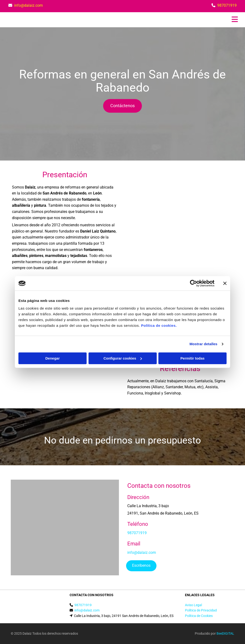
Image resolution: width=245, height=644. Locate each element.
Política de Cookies (199, 616)
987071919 (227, 5)
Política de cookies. (159, 325)
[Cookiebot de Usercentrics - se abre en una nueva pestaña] (193, 283)
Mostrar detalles (203, 344)
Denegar (52, 358)
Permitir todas (192, 358)
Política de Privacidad (201, 610)
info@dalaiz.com (28, 5)
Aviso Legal (193, 605)
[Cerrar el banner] (225, 283)
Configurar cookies (123, 358)
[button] (122, 106)
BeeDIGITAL (225, 633)
